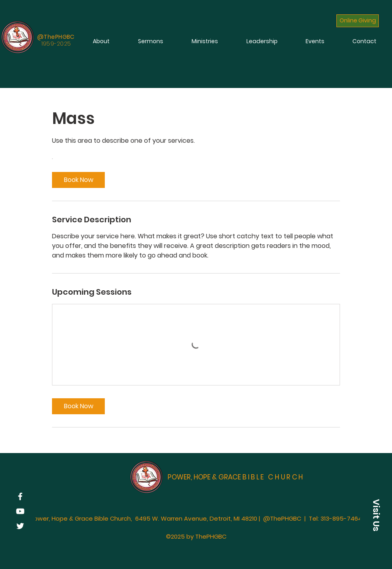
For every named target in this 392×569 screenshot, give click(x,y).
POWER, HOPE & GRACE (236, 477)
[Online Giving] (358, 21)
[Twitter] (20, 526)
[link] (78, 180)
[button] (376, 515)
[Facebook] (20, 496)
